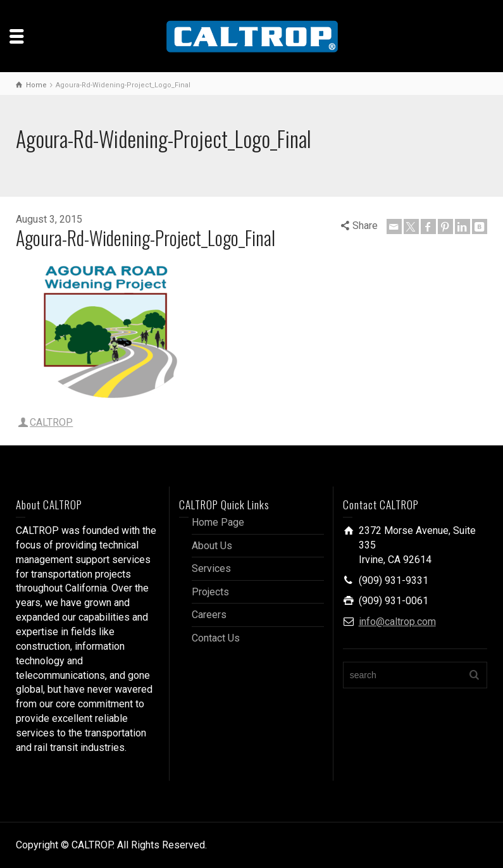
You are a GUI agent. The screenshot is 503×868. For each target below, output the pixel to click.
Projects (210, 592)
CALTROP (51, 422)
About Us (212, 546)
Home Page (218, 522)
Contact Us (216, 638)
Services (211, 568)
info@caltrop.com (397, 622)
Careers (209, 615)
